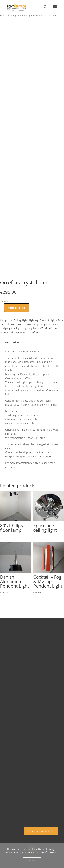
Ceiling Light (21, 320)
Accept (32, 860)
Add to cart (17, 308)
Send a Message (41, 831)
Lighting (12, 15)
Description (12, 342)
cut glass (45, 324)
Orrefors (5, 332)
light (19, 328)
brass (11, 324)
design (4, 328)
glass (12, 328)
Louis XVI (38, 328)
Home (3, 15)
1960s (3, 324)
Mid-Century (52, 328)
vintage (15, 332)
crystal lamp (32, 324)
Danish (55, 324)
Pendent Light (25, 15)
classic (19, 324)
